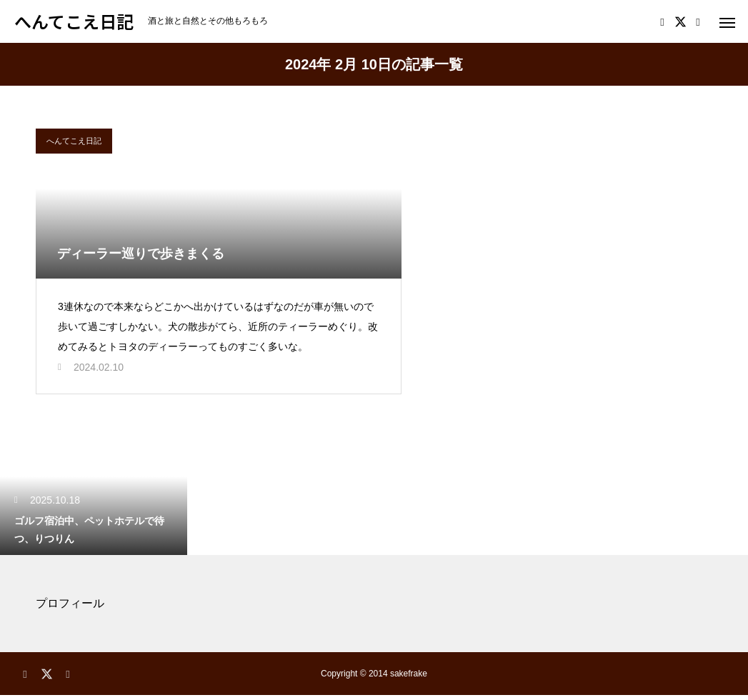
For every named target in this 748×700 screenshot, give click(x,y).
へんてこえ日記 (74, 141)
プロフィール (70, 608)
